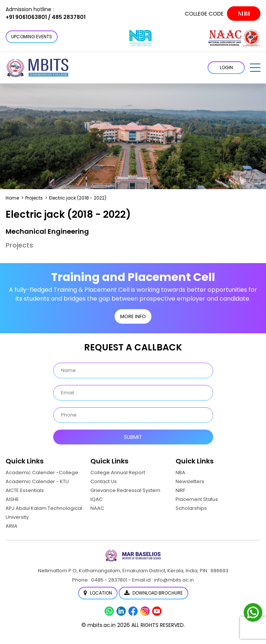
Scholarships (191, 508)
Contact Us (104, 481)
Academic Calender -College (42, 473)
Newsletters (190, 481)
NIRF (180, 490)
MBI (244, 14)
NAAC (97, 508)
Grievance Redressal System (125, 490)
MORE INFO (133, 316)
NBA (180, 473)
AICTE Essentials (25, 490)
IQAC (97, 499)
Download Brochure (153, 593)
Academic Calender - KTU (37, 481)
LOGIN (226, 67)
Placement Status (197, 499)
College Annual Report (118, 473)
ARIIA (12, 526)
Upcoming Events (32, 37)
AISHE (12, 499)
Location (98, 593)
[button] (255, 68)
